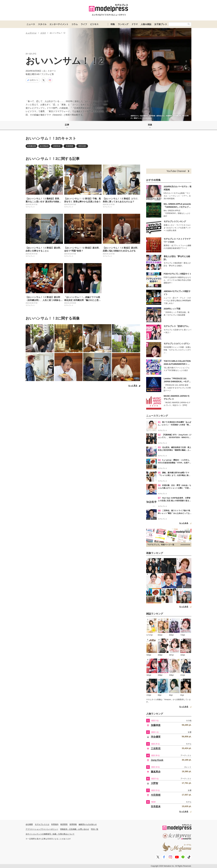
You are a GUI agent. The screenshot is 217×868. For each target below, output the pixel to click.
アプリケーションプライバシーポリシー (42, 829)
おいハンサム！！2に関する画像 (53, 318)
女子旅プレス (161, 24)
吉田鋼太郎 (31, 146)
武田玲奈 (57, 146)
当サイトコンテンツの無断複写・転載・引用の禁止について (50, 834)
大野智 (154, 783)
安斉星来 (156, 807)
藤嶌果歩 (156, 772)
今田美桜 (156, 795)
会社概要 (29, 824)
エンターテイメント (59, 24)
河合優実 (156, 737)
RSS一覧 (95, 829)
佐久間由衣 (44, 146)
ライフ (84, 24)
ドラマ (135, 24)
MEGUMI (82, 146)
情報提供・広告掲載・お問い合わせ (75, 829)
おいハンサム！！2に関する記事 (53, 159)
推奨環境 (64, 824)
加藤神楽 (156, 725)
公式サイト (33, 80)
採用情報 (73, 824)
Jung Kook (157, 760)
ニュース (31, 24)
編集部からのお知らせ (88, 824)
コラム (75, 24)
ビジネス (94, 24)
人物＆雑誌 (146, 24)
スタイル (42, 24)
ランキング (123, 24)
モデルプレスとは (42, 824)
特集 (113, 24)
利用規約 (55, 824)
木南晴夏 (69, 146)
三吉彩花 (156, 748)
